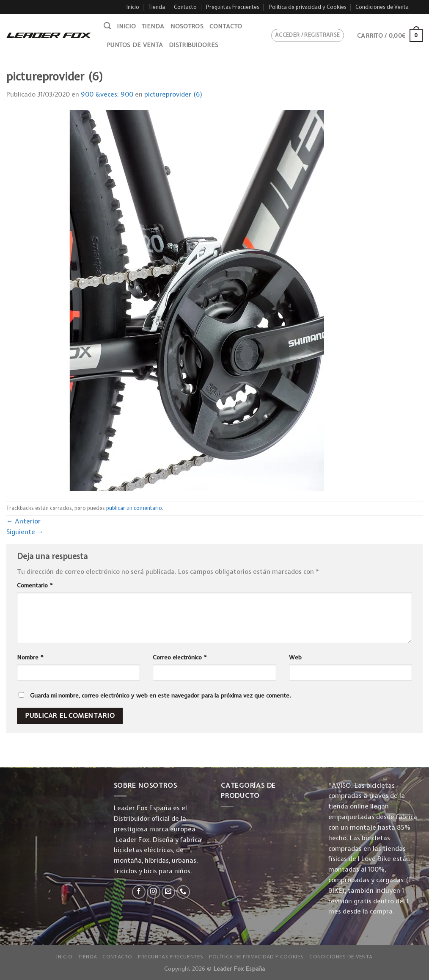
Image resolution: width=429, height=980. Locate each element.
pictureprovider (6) (173, 94)
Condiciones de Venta (382, 7)
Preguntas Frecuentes (233, 7)
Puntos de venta (135, 45)
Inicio (133, 7)
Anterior (23, 521)
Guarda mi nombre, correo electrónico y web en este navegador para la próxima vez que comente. (161, 695)
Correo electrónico (180, 657)
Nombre (30, 657)
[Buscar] (107, 26)
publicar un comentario (134, 508)
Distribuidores (194, 45)
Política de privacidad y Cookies (308, 7)
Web (295, 657)
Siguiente (25, 532)
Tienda (157, 7)
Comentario (35, 585)
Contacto (185, 7)
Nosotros (187, 26)
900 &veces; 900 (107, 94)
